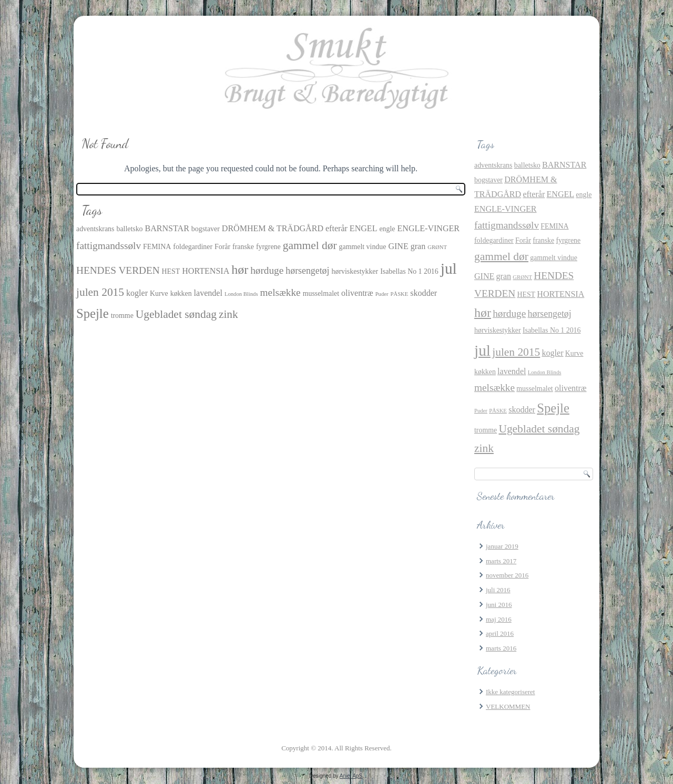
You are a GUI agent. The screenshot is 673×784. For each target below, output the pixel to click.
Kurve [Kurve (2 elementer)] (159, 293)
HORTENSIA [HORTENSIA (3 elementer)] (206, 271)
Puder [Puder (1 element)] (382, 294)
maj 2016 (499, 619)
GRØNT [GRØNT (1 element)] (437, 247)
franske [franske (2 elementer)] (243, 247)
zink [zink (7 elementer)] (228, 314)
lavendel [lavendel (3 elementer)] (208, 293)
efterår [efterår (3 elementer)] (336, 228)
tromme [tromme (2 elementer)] (122, 316)
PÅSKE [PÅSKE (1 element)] (400, 294)
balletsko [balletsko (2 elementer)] (129, 229)
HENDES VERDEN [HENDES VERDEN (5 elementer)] (118, 270)
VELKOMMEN (508, 706)
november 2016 (507, 575)
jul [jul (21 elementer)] (449, 269)
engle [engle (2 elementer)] (387, 229)
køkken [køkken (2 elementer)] (181, 293)
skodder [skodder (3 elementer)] (424, 293)
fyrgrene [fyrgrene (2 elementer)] (268, 247)
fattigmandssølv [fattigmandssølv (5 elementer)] (109, 246)
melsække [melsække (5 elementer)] (281, 292)
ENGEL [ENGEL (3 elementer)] (364, 228)
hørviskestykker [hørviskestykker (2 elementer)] (355, 271)
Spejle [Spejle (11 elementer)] (93, 313)
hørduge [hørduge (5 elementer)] (267, 270)
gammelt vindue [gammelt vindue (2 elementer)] (363, 247)
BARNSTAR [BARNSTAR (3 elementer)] (167, 228)
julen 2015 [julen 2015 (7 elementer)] (100, 292)
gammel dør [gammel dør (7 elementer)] (310, 245)
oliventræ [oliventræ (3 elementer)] (357, 293)
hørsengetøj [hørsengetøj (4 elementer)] (307, 271)
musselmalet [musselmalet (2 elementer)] (321, 293)
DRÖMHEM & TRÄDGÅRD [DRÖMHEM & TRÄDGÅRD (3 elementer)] (273, 228)
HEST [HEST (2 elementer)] (171, 271)
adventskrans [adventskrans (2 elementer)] (95, 229)
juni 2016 (499, 605)
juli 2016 (498, 590)
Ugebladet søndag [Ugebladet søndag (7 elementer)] (176, 314)
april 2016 (500, 633)
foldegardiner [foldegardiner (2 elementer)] (193, 247)
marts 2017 (501, 561)
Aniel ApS (351, 776)
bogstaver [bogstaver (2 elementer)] (206, 229)
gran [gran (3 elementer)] (418, 246)
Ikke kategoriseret (510, 692)
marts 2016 (501, 648)
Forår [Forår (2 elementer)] (222, 247)
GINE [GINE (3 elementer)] (398, 246)
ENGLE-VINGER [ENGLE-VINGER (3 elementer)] (429, 228)
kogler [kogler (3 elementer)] (137, 293)
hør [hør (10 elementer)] (240, 270)
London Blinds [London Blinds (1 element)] (241, 294)
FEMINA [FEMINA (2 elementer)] (157, 247)
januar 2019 (502, 546)
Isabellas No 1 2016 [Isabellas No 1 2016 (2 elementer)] (409, 271)
